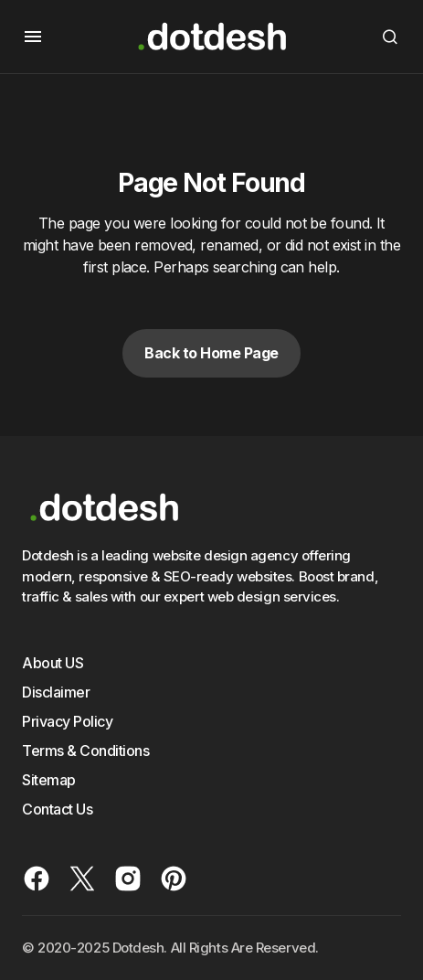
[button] (33, 37)
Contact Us (57, 809)
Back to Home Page (211, 353)
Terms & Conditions (85, 751)
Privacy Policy (67, 721)
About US (53, 663)
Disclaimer (56, 692)
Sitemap (49, 780)
